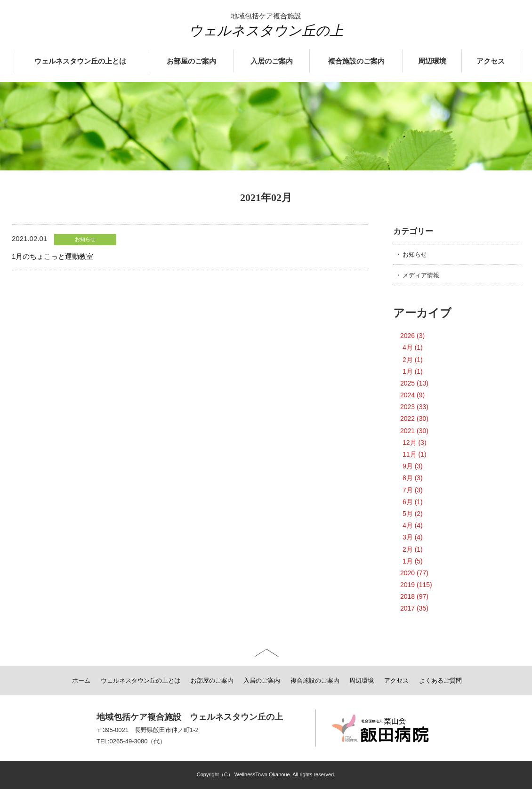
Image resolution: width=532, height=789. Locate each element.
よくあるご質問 (440, 680)
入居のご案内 (272, 61)
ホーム (81, 680)
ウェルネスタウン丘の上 (266, 31)
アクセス (491, 61)
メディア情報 (421, 275)
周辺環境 (432, 61)
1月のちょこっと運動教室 (52, 256)
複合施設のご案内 (356, 61)
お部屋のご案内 (191, 61)
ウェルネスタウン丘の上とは (80, 61)
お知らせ (415, 254)
